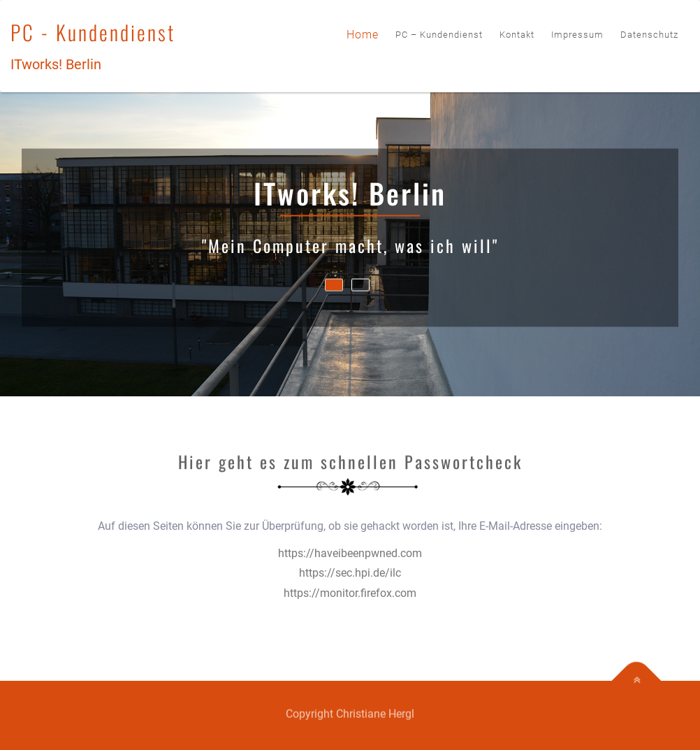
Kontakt (517, 35)
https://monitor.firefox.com (350, 593)
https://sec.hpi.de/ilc (350, 573)
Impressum (577, 35)
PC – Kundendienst (439, 35)
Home (363, 35)
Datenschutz (649, 35)
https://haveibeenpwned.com (350, 553)
